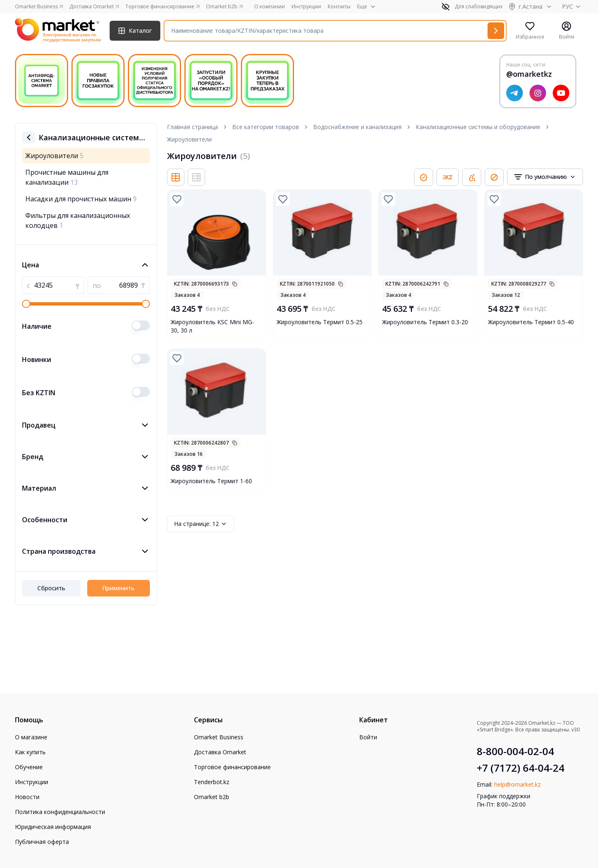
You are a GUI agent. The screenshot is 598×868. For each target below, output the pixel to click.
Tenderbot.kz (212, 782)
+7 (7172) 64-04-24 (521, 768)
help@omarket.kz (517, 784)
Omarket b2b (212, 797)
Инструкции (306, 7)
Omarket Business (219, 737)
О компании (270, 7)
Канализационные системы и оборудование (478, 127)
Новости (27, 797)
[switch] (141, 325)
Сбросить (51, 588)
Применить (118, 588)
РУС (572, 6)
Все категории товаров (266, 127)
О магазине (31, 737)
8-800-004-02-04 (515, 751)
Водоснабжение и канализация (357, 127)
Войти (368, 737)
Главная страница (192, 127)
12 (201, 524)
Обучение (29, 767)
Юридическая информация (53, 827)
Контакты (339, 7)
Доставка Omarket (220, 752)
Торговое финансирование (232, 767)
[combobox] (545, 177)
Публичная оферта (42, 842)
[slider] (26, 304)
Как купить (30, 752)
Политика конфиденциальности (60, 812)
